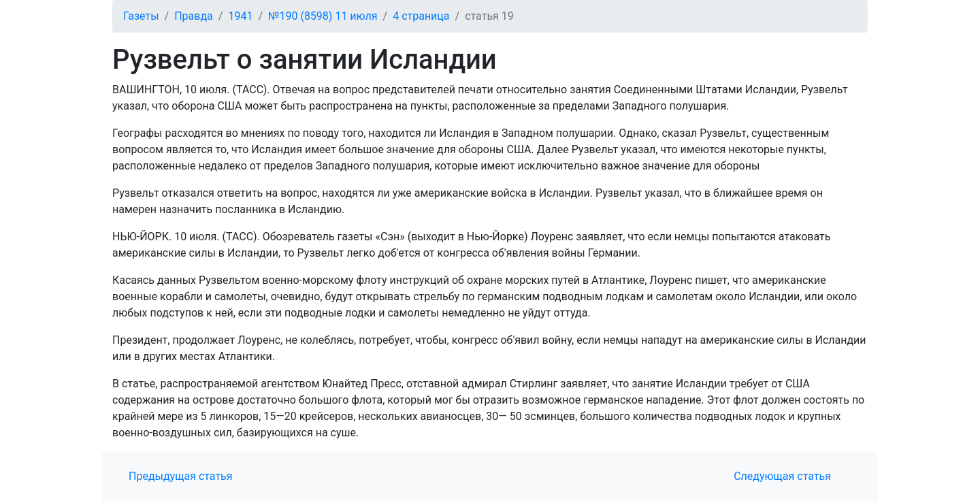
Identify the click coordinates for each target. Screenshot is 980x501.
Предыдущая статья (181, 476)
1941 (240, 16)
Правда (194, 16)
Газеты (141, 16)
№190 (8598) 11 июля (323, 16)
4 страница (421, 16)
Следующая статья (782, 476)
